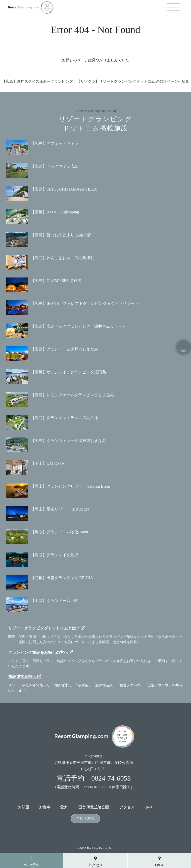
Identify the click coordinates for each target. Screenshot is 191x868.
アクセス (127, 807)
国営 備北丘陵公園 (94, 807)
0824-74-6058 (111, 778)
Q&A (149, 807)
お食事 (45, 807)
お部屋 (24, 807)
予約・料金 (85, 819)
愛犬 (64, 807)
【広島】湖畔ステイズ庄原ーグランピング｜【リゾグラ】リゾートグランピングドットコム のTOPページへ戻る (95, 81)
